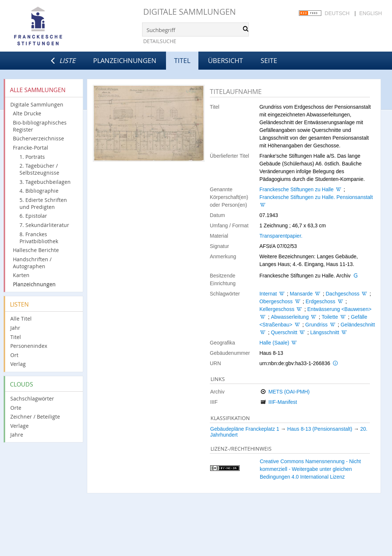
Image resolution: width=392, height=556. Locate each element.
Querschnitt (284, 332)
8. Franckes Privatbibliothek (39, 238)
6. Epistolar (33, 216)
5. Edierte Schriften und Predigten (43, 203)
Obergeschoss (276, 301)
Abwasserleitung (290, 317)
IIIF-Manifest (283, 402)
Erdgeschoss (320, 301)
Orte (16, 408)
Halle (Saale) (274, 343)
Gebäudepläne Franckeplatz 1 (245, 429)
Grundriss (316, 325)
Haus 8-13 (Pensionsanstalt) (320, 429)
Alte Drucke (27, 113)
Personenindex (29, 346)
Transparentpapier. (281, 236)
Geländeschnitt (358, 325)
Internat (268, 294)
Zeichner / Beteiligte (35, 417)
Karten (21, 275)
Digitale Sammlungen (190, 12)
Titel (16, 337)
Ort (14, 355)
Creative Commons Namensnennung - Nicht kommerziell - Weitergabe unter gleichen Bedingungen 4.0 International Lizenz (310, 469)
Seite (269, 60)
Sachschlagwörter (32, 398)
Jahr (15, 328)
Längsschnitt (325, 332)
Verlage (20, 426)
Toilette (330, 317)
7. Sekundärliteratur (44, 225)
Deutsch (337, 13)
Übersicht (225, 60)
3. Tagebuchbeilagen (45, 182)
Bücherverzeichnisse (38, 138)
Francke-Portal (31, 148)
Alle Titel (21, 319)
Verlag (18, 364)
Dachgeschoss (343, 294)
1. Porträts (32, 157)
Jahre (17, 435)
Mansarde (301, 294)
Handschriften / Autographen (32, 263)
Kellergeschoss (277, 309)
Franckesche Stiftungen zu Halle (297, 189)
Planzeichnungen (125, 60)
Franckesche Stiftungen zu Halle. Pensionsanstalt (316, 197)
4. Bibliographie (39, 191)
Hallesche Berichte (36, 250)
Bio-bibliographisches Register (40, 126)
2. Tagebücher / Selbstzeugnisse (39, 169)
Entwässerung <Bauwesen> (339, 309)
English (370, 13)
